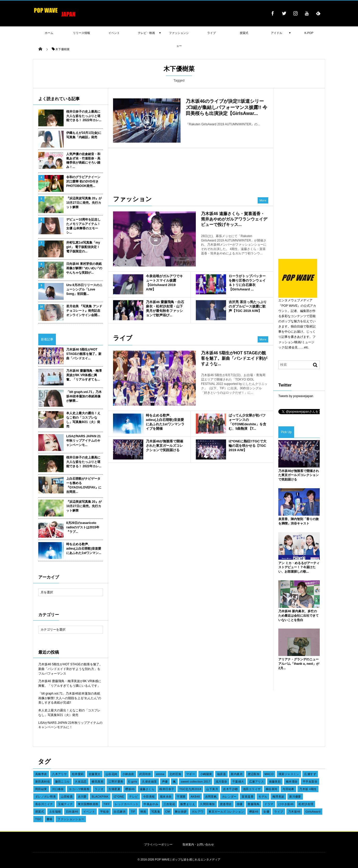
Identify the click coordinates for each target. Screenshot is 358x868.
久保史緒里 (149, 782)
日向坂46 (72, 812)
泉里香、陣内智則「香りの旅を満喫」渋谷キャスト (299, 521)
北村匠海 (175, 774)
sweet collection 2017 (196, 782)
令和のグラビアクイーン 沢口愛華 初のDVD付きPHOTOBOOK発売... (83, 181)
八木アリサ (59, 774)
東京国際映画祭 (88, 804)
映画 (143, 812)
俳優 (240, 804)
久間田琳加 (207, 804)
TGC (38, 819)
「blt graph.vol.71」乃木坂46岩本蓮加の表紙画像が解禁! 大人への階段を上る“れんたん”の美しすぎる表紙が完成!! (70, 698)
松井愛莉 (78, 774)
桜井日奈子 (167, 789)
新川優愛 (295, 797)
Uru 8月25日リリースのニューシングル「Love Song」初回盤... (84, 289)
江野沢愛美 (116, 782)
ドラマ (269, 804)
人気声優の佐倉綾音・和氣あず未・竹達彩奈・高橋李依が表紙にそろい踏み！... (83, 161)
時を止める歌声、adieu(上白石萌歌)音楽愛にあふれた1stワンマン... (84, 549)
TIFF (107, 804)
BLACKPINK (100, 797)
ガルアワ (198, 812)
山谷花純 (111, 774)
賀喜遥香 (248, 797)
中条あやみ (151, 804)
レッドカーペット (127, 804)
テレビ (133, 797)
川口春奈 (58, 789)
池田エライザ (252, 789)
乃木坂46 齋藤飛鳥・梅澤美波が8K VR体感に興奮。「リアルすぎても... (84, 375)
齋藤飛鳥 (253, 804)
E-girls (133, 782)
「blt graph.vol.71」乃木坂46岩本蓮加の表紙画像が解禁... (84, 396)
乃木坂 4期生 (308, 789)
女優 (266, 812)
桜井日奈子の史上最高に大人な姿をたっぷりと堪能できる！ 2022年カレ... (84, 116)
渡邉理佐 (226, 804)
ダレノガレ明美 (46, 797)
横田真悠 (98, 782)
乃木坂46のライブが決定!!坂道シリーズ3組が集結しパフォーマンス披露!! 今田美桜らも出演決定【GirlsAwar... (226, 107)
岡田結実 (41, 789)
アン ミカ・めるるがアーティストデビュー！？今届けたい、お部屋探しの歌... (299, 567)
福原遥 (221, 774)
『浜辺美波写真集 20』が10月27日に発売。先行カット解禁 (84, 203)
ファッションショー (71, 819)
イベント (89, 812)
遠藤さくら (147, 789)
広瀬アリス (256, 782)
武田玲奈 (145, 774)
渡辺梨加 (254, 774)
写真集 (156, 812)
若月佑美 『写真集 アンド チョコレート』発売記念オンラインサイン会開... (84, 311)
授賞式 (40, 812)
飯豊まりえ (188, 804)
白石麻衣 (120, 812)
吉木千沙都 (230, 789)
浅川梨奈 (221, 782)
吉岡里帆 (211, 797)
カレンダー (229, 797)
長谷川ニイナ (44, 804)
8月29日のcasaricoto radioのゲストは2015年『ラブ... (83, 527)
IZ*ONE (119, 797)
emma (160, 774)
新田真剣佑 (43, 782)
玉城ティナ (65, 804)
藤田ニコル (62, 782)
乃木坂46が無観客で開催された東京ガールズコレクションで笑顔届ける (299, 475)
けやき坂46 (286, 804)
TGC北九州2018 (190, 789)
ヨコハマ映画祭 (79, 789)
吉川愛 (82, 797)
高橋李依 (41, 774)
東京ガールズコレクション (226, 812)
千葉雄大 (238, 782)
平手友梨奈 (310, 782)
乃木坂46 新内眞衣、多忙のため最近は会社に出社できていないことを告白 (299, 616)
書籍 (50, 819)
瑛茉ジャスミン (289, 774)
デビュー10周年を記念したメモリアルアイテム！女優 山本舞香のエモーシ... (83, 226)
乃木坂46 (294, 812)
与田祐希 (288, 789)
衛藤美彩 (275, 782)
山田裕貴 (67, 797)
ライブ (279, 812)
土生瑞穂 (55, 812)
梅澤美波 (278, 797)
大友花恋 (81, 782)
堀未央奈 (166, 797)
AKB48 (195, 797)
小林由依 (128, 774)
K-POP (309, 33)
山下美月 (212, 789)
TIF (133, 812)
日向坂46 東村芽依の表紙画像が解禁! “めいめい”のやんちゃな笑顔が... (84, 268)
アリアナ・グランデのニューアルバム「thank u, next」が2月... (299, 664)
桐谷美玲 (272, 789)
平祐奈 (105, 812)
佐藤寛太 (95, 774)
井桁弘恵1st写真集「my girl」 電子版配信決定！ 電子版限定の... (83, 247)
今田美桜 (149, 797)
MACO (269, 774)
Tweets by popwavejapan (296, 396)
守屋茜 (181, 797)
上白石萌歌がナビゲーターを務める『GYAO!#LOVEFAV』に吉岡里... (84, 485)
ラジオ (99, 789)
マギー (191, 774)
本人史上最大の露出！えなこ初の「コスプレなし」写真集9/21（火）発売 (83, 420)
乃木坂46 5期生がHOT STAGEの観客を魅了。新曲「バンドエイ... (84, 354)
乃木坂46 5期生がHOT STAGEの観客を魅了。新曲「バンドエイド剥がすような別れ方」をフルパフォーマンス (70, 669)
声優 (165, 782)
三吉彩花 (169, 804)
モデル (263, 797)
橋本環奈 (292, 782)
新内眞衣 (237, 774)
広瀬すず (310, 774)
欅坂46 (254, 812)
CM (168, 812)
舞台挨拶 (181, 812)
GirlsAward (313, 812)
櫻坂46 (130, 789)
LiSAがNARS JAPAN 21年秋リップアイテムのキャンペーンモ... (83, 441)
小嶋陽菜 (206, 774)
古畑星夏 (114, 789)
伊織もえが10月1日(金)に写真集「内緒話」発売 (84, 135)
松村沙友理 (306, 804)
